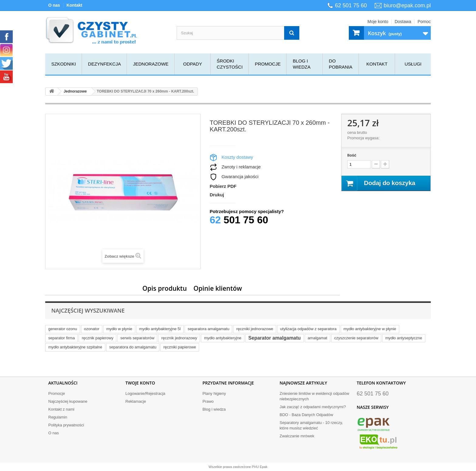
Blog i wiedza (301, 64)
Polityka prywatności (66, 425)
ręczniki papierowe (180, 347)
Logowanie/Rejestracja (145, 393)
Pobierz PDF (223, 186)
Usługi (413, 64)
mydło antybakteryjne (223, 338)
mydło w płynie (119, 329)
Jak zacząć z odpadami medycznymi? (313, 407)
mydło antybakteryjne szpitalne (75, 347)
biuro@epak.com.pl (407, 5)
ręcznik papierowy (97, 338)
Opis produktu (165, 288)
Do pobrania (341, 64)
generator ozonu (63, 329)
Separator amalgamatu (275, 338)
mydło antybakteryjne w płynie (370, 329)
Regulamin (58, 417)
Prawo (208, 401)
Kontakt (74, 5)
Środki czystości (230, 64)
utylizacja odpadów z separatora (308, 329)
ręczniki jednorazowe (255, 329)
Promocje (268, 64)
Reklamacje (136, 401)
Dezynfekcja (104, 64)
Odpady (192, 64)
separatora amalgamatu (208, 329)
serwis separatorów (137, 338)
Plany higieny (214, 393)
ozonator (92, 329)
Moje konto (378, 22)
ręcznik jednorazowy (179, 338)
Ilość (352, 155)
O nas (54, 5)
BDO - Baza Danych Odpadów (306, 415)
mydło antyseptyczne (404, 338)
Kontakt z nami (61, 409)
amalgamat (318, 338)
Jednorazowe (151, 64)
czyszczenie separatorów (356, 338)
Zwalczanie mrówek (297, 436)
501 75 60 (239, 220)
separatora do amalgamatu (133, 347)
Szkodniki (64, 64)
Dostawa (403, 22)
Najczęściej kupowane (68, 401)
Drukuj (217, 195)
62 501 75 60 (351, 5)
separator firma (61, 338)
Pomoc (424, 22)
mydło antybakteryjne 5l (160, 329)
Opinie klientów (218, 288)
